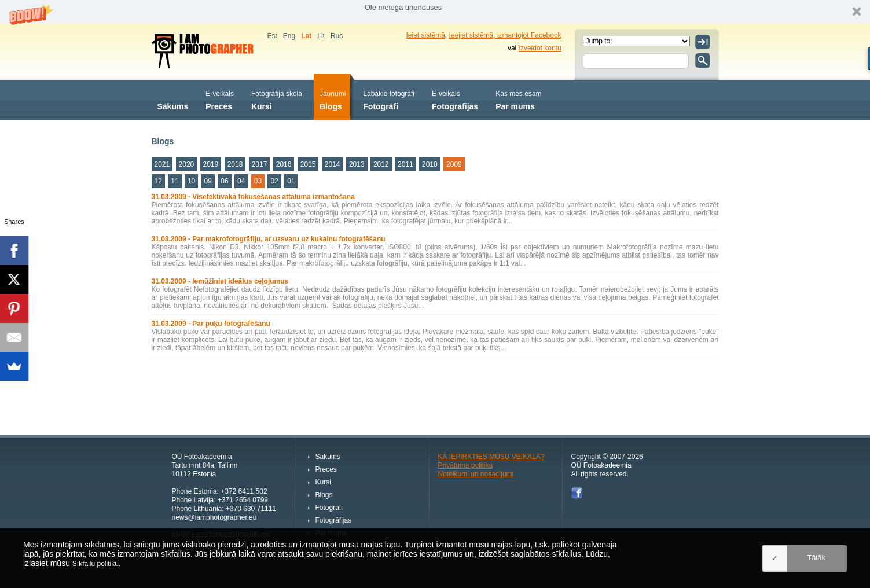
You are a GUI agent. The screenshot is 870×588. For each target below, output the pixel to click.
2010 (430, 164)
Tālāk (816, 558)
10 (191, 181)
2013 (357, 164)
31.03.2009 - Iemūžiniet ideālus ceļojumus (220, 281)
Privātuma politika (466, 465)
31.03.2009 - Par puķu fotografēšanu (211, 324)
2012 (381, 164)
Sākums (173, 99)
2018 (235, 164)
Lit (321, 36)
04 (241, 181)
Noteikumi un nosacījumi (476, 474)
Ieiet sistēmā (426, 35)
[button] (435, 12)
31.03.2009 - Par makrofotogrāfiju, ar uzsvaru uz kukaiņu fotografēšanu (269, 239)
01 (291, 181)
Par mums (518, 99)
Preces (220, 99)
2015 (308, 164)
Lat (306, 36)
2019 (211, 164)
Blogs (333, 99)
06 (224, 181)
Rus (337, 36)
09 (208, 181)
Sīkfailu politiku (96, 564)
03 (258, 181)
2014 (333, 164)
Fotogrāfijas (455, 99)
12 (158, 181)
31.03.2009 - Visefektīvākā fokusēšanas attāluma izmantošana (253, 197)
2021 (162, 164)
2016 (284, 164)
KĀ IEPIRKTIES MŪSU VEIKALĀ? (491, 457)
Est (272, 36)
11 (175, 181)
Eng (289, 36)
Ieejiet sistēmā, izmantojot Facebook (505, 35)
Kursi (277, 99)
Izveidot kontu (540, 48)
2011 (405, 164)
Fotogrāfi (389, 99)
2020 (187, 164)
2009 (454, 164)
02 (274, 181)
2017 (260, 164)
